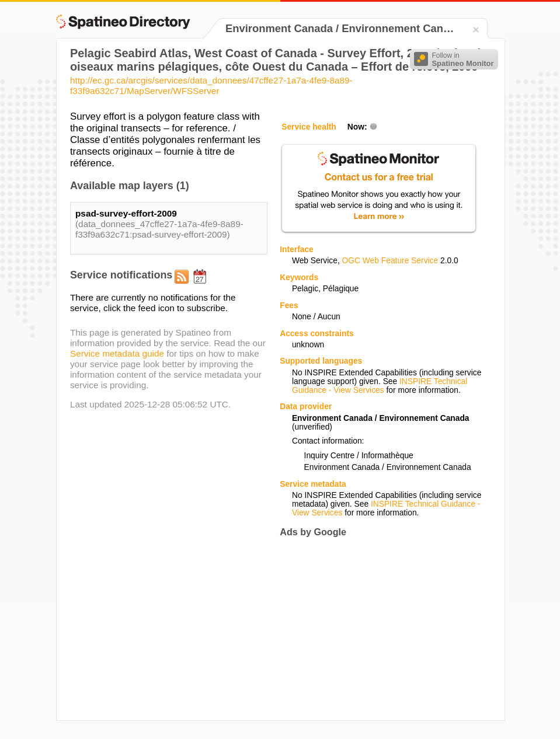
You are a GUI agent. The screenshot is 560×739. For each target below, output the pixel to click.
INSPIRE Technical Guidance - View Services (380, 386)
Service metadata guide (117, 353)
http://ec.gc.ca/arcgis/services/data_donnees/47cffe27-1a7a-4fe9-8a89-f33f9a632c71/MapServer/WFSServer (211, 86)
